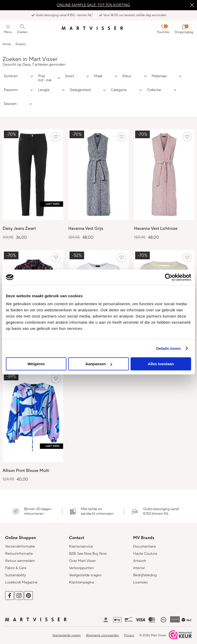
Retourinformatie (19, 551)
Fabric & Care (16, 565)
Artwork (140, 558)
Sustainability (16, 572)
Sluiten (192, 5)
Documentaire (145, 543)
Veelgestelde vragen (85, 572)
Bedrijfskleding (145, 572)
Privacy (129, 632)
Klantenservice (81, 543)
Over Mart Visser (82, 558)
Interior (139, 565)
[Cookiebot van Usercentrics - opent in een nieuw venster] (169, 277)
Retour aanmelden (20, 558)
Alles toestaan (161, 364)
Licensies (140, 579)
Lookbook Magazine (21, 579)
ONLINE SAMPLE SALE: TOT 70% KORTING (93, 5)
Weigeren (36, 364)
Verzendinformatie (20, 543)
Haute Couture (145, 551)
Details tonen (168, 348)
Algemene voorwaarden (102, 632)
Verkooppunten (81, 565)
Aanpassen (99, 364)
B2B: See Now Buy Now (88, 551)
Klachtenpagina (81, 579)
